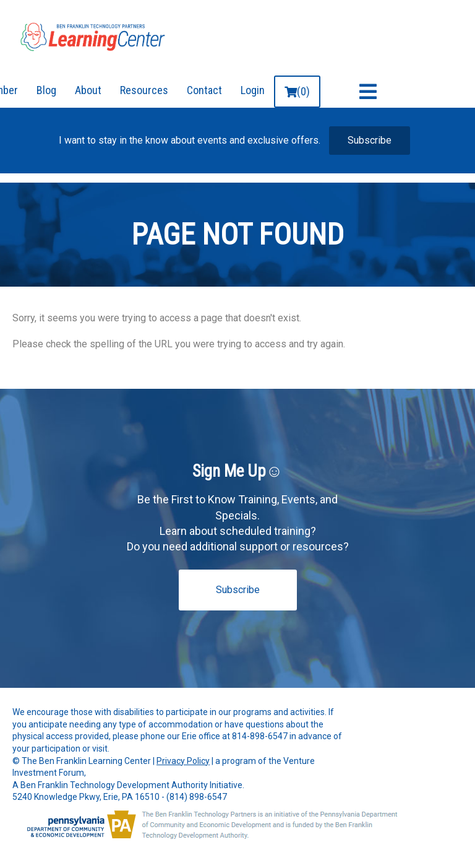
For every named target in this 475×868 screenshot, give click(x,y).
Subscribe (370, 140)
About (88, 90)
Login (253, 90)
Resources (144, 90)
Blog (46, 90)
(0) (297, 91)
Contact (204, 90)
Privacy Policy (183, 761)
